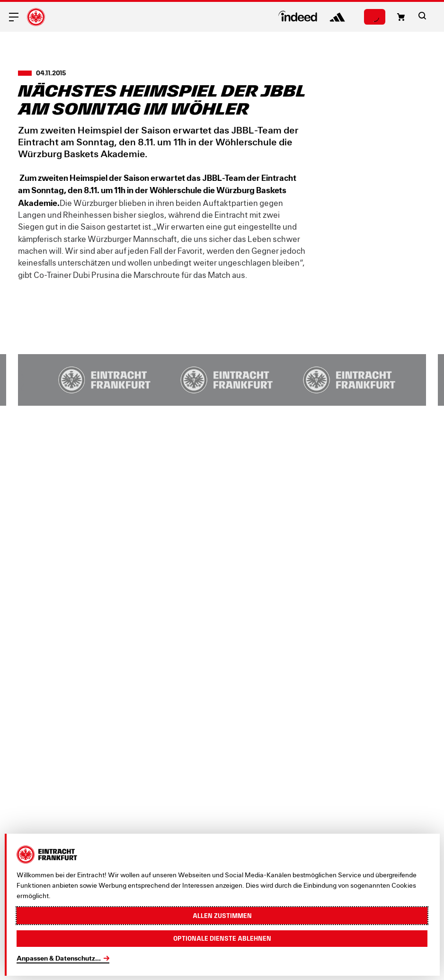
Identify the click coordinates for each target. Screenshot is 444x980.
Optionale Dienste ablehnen (222, 938)
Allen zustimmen (222, 916)
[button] (401, 17)
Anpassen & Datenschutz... (59, 958)
